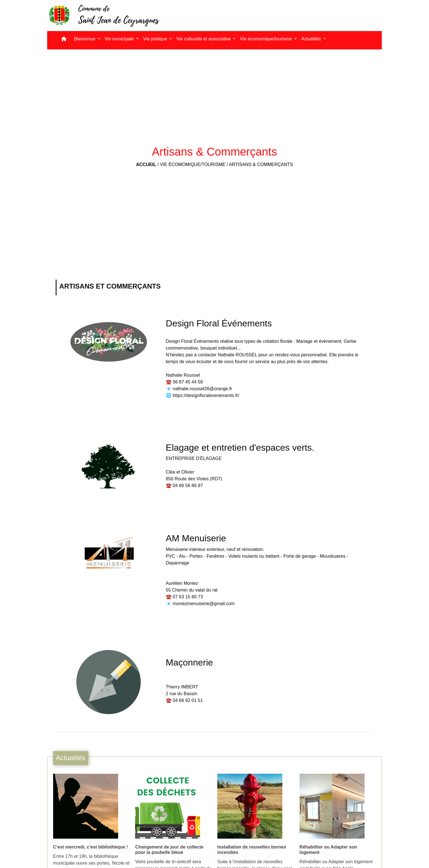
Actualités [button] (312, 39)
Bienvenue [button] (85, 39)
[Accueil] (104, 16)
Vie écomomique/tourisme (193, 164)
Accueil (146, 164)
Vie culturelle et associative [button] (204, 39)
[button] (64, 40)
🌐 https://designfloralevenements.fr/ (203, 395)
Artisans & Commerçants (261, 164)
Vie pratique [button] (156, 39)
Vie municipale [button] (120, 39)
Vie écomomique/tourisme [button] (267, 39)
